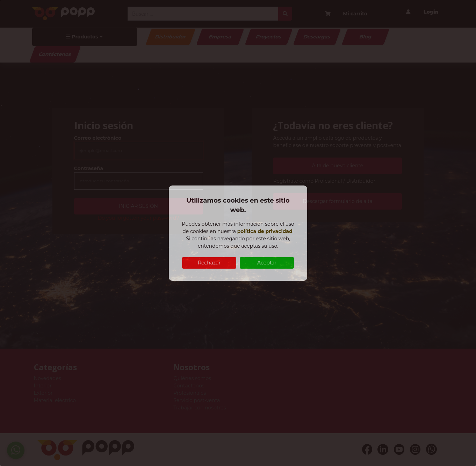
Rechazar (209, 263)
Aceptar (267, 263)
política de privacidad (265, 231)
